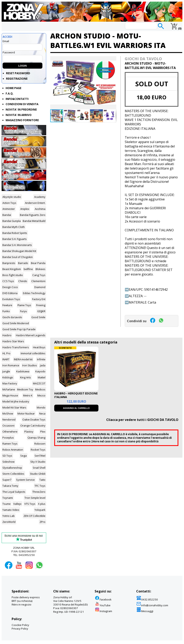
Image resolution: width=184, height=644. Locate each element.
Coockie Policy (20, 625)
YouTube (103, 605)
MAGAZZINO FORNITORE (22, 120)
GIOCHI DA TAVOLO (143, 59)
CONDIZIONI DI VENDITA (22, 104)
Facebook (103, 599)
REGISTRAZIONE (17, 79)
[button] (113, 60)
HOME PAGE (13, 88)
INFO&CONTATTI (17, 99)
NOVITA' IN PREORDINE (21, 110)
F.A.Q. (10, 93)
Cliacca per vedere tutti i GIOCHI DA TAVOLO (142, 420)
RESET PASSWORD (18, 73)
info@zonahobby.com (152, 605)
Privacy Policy (20, 629)
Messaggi (145, 611)
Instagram (103, 611)
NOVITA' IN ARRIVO (19, 115)
